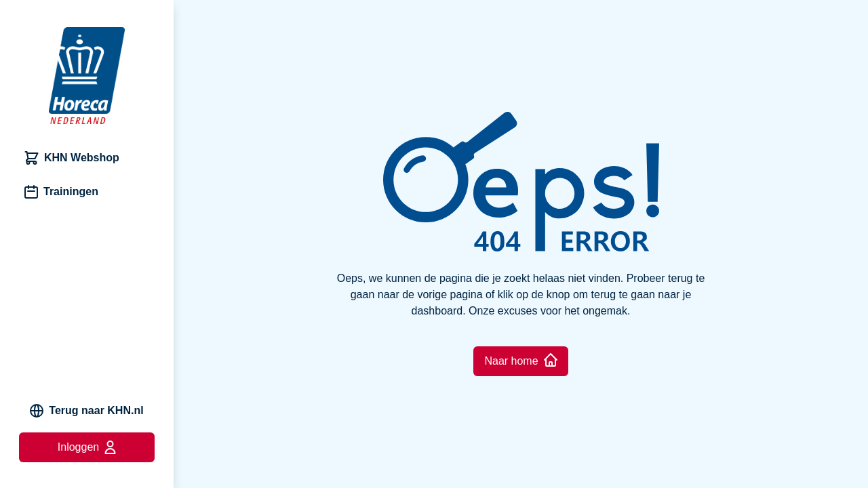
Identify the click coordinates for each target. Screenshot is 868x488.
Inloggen (87, 447)
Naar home (520, 360)
